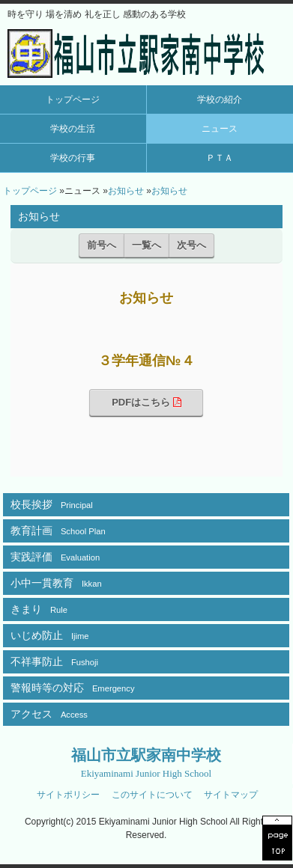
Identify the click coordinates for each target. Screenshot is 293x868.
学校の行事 (73, 158)
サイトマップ (231, 795)
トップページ (73, 100)
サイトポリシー (68, 795)
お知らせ (126, 191)
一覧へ (146, 245)
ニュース (220, 129)
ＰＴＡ (220, 158)
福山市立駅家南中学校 (146, 763)
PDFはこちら (146, 402)
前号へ (102, 245)
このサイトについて (152, 795)
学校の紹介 (220, 100)
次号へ (191, 245)
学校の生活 (73, 129)
